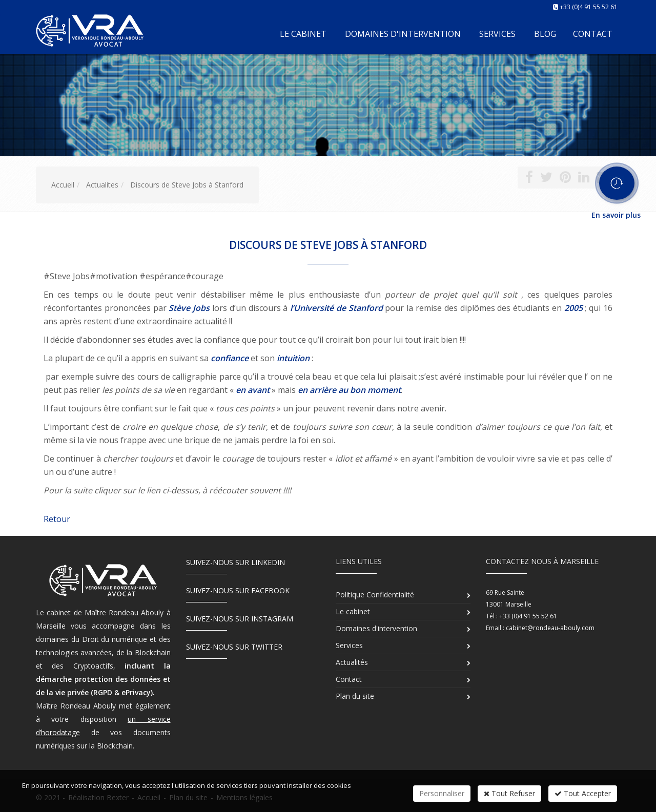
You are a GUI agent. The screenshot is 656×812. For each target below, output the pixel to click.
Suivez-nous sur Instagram (240, 619)
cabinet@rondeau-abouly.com (550, 628)
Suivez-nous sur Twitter (234, 647)
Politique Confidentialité (375, 595)
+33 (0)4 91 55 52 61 (589, 7)
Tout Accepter (583, 793)
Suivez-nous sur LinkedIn (235, 562)
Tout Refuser (509, 793)
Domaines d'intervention (403, 34)
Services (497, 34)
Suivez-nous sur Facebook (238, 590)
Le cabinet (303, 34)
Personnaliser (442, 793)
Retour (57, 519)
